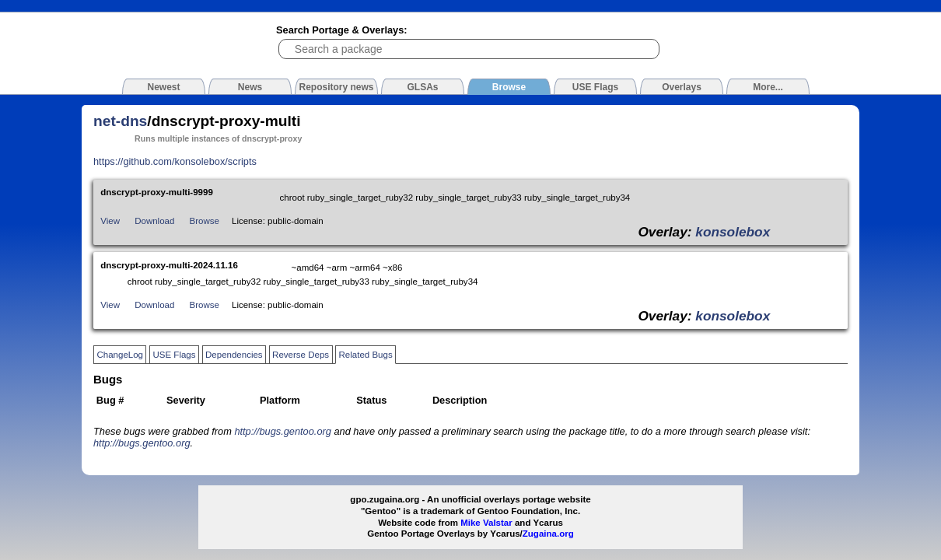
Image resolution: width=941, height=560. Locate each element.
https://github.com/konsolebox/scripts (175, 161)
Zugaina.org (548, 534)
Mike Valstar (486, 523)
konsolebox (733, 232)
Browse (205, 221)
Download (154, 221)
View (110, 221)
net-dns (120, 121)
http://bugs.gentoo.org (283, 431)
